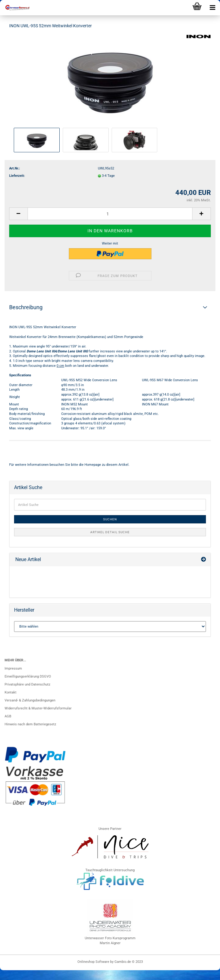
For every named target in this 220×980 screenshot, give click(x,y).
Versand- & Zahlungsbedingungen (30, 700)
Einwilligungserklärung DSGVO (28, 676)
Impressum (13, 669)
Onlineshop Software (93, 962)
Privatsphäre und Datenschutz (27, 684)
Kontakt (11, 692)
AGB (8, 716)
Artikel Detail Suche (110, 532)
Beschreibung (26, 307)
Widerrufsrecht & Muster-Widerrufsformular (38, 708)
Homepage (93, 465)
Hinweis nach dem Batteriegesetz (30, 724)
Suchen (110, 519)
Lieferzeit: (17, 176)
